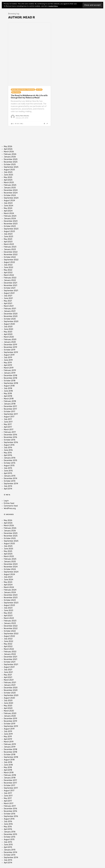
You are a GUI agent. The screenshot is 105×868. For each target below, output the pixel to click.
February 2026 (10, 154)
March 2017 (9, 430)
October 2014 (10, 481)
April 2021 (8, 303)
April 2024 (8, 211)
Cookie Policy (53, 6)
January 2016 (10, 458)
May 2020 (8, 332)
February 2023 (10, 247)
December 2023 (11, 221)
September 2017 (11, 414)
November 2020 (11, 316)
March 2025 (9, 183)
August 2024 (9, 201)
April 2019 (8, 365)
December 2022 (11, 252)
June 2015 (8, 471)
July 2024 (8, 203)
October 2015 (10, 463)
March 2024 (9, 213)
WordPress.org (10, 508)
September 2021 (11, 291)
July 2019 (8, 358)
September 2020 (11, 321)
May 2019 (8, 363)
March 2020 (9, 337)
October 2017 (10, 412)
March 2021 (9, 306)
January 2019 (10, 373)
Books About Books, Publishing (23, 90)
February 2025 (10, 185)
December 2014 (10, 478)
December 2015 (10, 460)
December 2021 (10, 283)
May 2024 (8, 208)
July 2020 (8, 327)
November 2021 (10, 285)
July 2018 (8, 388)
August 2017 (9, 417)
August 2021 (9, 293)
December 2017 (10, 406)
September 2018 (11, 383)
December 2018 (10, 376)
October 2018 (10, 381)
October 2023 (10, 226)
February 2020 (10, 339)
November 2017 (10, 409)
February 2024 (10, 216)
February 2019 (10, 370)
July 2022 (8, 265)
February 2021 (10, 309)
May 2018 (8, 394)
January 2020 (10, 342)
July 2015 (8, 468)
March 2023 (9, 244)
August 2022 (9, 262)
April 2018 (8, 396)
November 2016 (10, 437)
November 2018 (10, 378)
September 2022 (11, 260)
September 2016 (11, 442)
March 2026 (9, 152)
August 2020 (9, 324)
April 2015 (8, 473)
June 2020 (8, 329)
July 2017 (8, 419)
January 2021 (10, 311)
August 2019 (9, 355)
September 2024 (11, 198)
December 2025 (11, 159)
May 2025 (8, 177)
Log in (6, 501)
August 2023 (9, 231)
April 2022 (8, 273)
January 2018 (10, 404)
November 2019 (10, 347)
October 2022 (10, 257)
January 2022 (10, 280)
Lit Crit (39, 90)
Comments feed (11, 506)
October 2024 (10, 195)
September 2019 (11, 352)
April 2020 (8, 334)
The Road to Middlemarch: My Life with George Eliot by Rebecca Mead (29, 97)
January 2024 (10, 219)
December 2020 (11, 314)
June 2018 (8, 391)
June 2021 (8, 298)
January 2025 (10, 188)
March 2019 (9, 368)
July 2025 (8, 172)
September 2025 (11, 167)
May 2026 (8, 146)
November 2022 (11, 255)
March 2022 (9, 275)
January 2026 (10, 157)
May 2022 (8, 270)
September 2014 (11, 484)
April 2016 (8, 455)
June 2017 (8, 422)
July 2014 (8, 486)
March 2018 (9, 399)
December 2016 (10, 435)
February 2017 (10, 432)
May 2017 (8, 424)
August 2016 (9, 445)
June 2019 (8, 360)
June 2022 (8, 267)
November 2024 (11, 193)
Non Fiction (16, 92)
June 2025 (8, 175)
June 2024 (8, 206)
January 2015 (10, 476)
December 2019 (10, 345)
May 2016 (8, 453)
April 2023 (8, 242)
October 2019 (10, 350)
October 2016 (10, 440)
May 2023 (8, 239)
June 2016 (8, 450)
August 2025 (9, 170)
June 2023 (8, 237)
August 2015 (9, 466)
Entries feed (9, 503)
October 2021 (10, 288)
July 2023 (8, 234)
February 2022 (10, 278)
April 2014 (8, 489)
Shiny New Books (22, 116)
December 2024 (11, 190)
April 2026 (8, 149)
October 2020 (10, 319)
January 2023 (10, 249)
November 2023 (11, 224)
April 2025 (8, 180)
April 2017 (8, 427)
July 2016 (8, 448)
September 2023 (11, 229)
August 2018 (9, 386)
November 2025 (11, 162)
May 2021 (8, 301)
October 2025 (10, 165)
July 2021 (8, 296)
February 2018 (10, 401)
